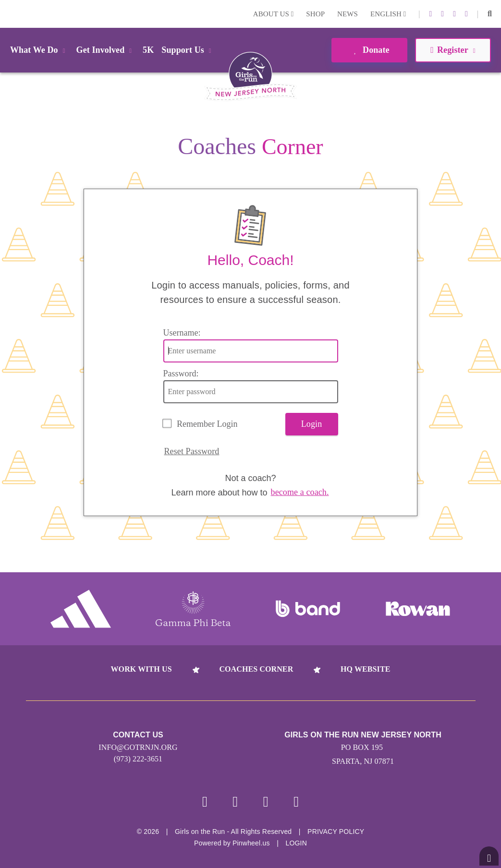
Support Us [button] (188, 50)
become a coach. (300, 492)
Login (9, 14)
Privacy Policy (336, 832)
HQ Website (365, 669)
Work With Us (141, 669)
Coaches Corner (256, 669)
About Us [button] (274, 14)
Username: (182, 333)
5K (148, 50)
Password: (181, 374)
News (348, 14)
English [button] (388, 14)
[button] (490, 14)
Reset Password (192, 451)
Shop (315, 14)
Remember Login (207, 424)
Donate (369, 50)
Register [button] (453, 50)
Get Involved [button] (106, 50)
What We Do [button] (39, 50)
